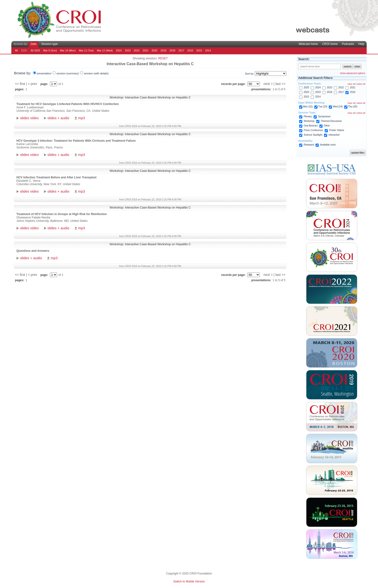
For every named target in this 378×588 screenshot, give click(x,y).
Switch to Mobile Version (189, 581)
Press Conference (313, 130)
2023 (128, 50)
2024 (119, 50)
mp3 (82, 118)
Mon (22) (308, 107)
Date (33, 44)
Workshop (309, 121)
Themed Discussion (331, 121)
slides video (29, 118)
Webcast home (308, 44)
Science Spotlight (313, 135)
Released (309, 145)
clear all (351, 84)
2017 (181, 50)
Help (361, 44)
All (16, 50)
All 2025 (35, 50)
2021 (146, 50)
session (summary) (68, 73)
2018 (172, 50)
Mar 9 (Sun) (50, 50)
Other (327, 126)
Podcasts (348, 44)
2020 (155, 50)
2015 (199, 50)
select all (361, 84)
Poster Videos (337, 130)
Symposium (324, 116)
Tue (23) (323, 107)
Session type (50, 44)
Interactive (334, 135)
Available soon (328, 145)
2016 (190, 50)
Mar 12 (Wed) (105, 50)
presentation (44, 73)
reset (163, 58)
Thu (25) (353, 107)
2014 (208, 50)
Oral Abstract (311, 126)
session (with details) (96, 73)
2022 (137, 50)
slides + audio (58, 118)
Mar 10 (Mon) (68, 50)
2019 (163, 50)
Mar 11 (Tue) (86, 50)
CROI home (330, 44)
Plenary (308, 116)
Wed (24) (338, 107)
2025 (306, 87)
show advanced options (353, 73)
